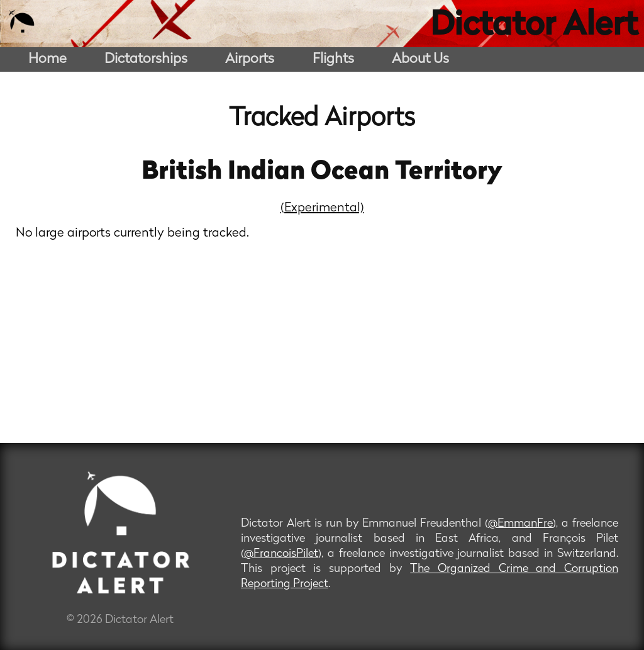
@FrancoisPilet (281, 554)
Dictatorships (146, 59)
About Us (420, 59)
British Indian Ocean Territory (322, 172)
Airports (250, 59)
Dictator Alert (534, 26)
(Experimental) (322, 208)
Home (47, 59)
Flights (333, 59)
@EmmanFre (520, 524)
